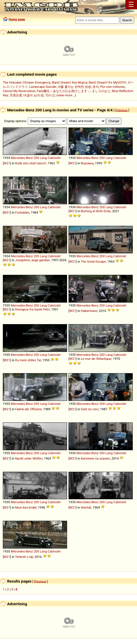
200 (36, 158)
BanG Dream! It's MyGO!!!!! (107, 82)
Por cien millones (113, 87)
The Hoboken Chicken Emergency (27, 82)
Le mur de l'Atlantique (96, 359)
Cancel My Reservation (19, 91)
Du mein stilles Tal (28, 360)
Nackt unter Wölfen (29, 458)
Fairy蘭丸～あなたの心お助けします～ (64, 91)
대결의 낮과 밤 (34, 95)
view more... (66, 95)
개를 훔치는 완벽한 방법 (74, 87)
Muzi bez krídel (26, 507)
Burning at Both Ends (96, 211)
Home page (17, 19)
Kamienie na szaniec (95, 458)
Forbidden (22, 212)
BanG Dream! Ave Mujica (70, 82)
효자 (96, 87)
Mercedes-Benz (22, 158)
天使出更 (16, 95)
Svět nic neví (90, 409)
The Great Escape (93, 262)
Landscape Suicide (43, 87)
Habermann (89, 311)
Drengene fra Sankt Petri (32, 309)
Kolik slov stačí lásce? (31, 163)
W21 (7, 163)
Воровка (87, 163)
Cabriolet (54, 158)
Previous (121, 110)
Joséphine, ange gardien (32, 260)
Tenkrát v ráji (24, 557)
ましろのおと (101, 91)
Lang (43, 158)
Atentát (86, 507)
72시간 (50, 95)
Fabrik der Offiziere (28, 409)
